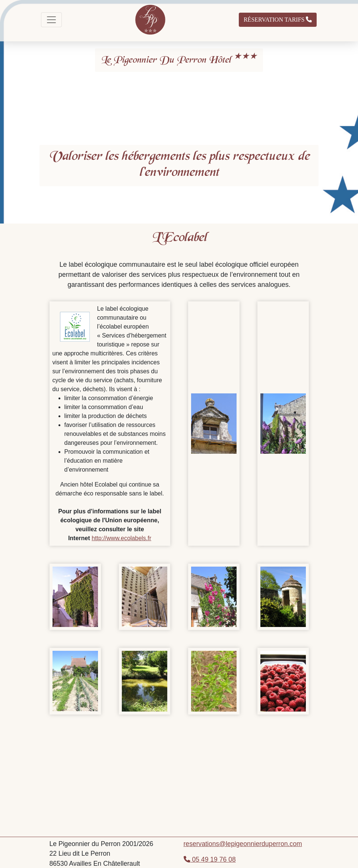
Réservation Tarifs (278, 20)
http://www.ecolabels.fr (121, 538)
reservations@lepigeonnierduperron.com (243, 844)
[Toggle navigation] (51, 20)
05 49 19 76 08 (210, 859)
